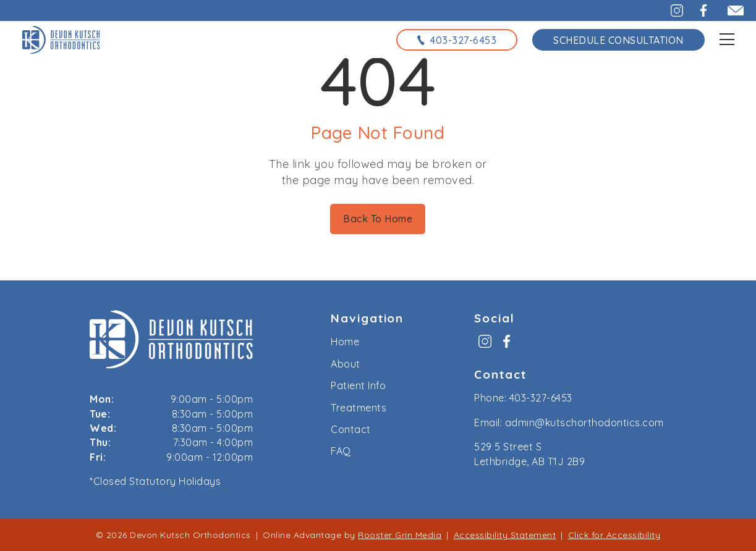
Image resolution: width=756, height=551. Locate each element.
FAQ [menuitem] (341, 451)
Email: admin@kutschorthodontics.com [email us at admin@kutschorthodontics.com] (569, 423)
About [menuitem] (346, 364)
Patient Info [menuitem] (358, 385)
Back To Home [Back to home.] (378, 219)
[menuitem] (485, 346)
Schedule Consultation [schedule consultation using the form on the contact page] (618, 40)
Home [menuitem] (345, 342)
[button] (670, 11)
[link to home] (171, 341)
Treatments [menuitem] (359, 408)
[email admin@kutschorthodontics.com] (730, 11)
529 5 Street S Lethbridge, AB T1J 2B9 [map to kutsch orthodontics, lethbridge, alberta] (529, 454)
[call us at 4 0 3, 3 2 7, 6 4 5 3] (457, 40)
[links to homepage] (61, 40)
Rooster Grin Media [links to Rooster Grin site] (400, 535)
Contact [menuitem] (351, 429)
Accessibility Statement (505, 535)
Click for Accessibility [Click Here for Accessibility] (614, 535)
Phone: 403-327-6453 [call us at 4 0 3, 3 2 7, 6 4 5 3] (523, 398)
